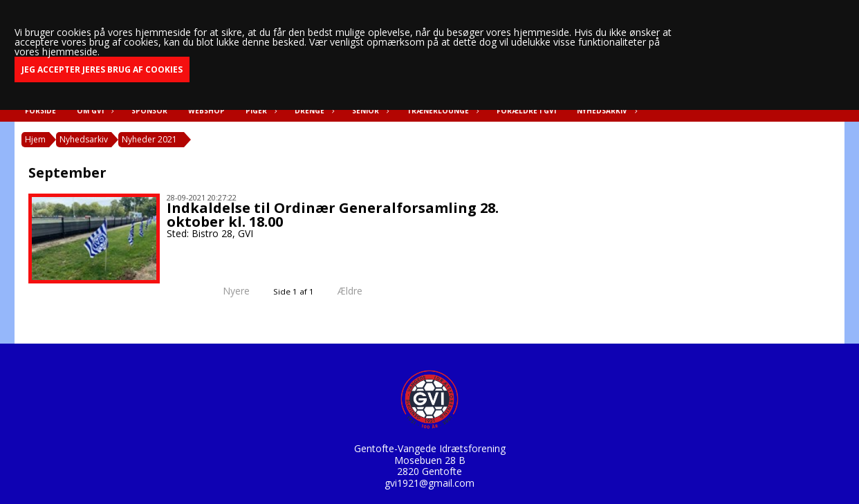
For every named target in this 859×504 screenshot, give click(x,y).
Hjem (35, 139)
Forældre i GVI (526, 111)
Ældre (360, 291)
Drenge (313, 111)
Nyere (228, 291)
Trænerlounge (441, 111)
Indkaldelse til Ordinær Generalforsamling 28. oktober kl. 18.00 (333, 215)
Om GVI (94, 111)
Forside (40, 111)
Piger (260, 111)
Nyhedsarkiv (606, 111)
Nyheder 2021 (149, 139)
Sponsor (149, 111)
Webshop (206, 111)
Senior (369, 111)
